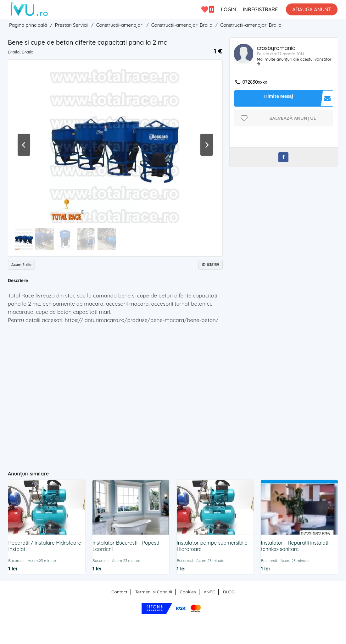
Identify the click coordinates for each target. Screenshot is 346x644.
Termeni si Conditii (154, 592)
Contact (119, 592)
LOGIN (228, 9)
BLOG (229, 592)
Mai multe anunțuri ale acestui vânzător (294, 59)
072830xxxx (255, 82)
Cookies (188, 592)
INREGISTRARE (260, 9)
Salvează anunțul (293, 118)
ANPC (209, 592)
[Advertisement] (130, 419)
